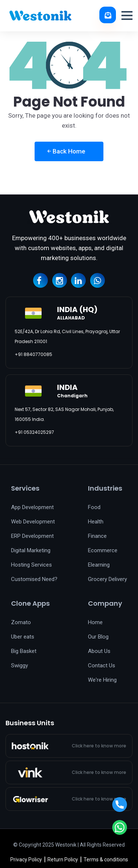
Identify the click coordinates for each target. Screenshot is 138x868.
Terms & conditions (106, 860)
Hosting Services (31, 565)
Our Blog (98, 637)
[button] (127, 15)
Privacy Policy (26, 860)
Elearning (99, 565)
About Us (99, 651)
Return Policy (63, 860)
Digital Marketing (31, 550)
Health (96, 522)
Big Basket (24, 651)
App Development (32, 507)
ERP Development (32, 536)
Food (94, 507)
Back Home (66, 151)
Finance (97, 536)
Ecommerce (103, 550)
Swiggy (20, 665)
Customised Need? (34, 579)
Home (95, 622)
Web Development (33, 522)
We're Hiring (102, 680)
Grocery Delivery (107, 579)
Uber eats (23, 637)
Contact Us (102, 665)
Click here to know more (99, 746)
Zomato (21, 622)
